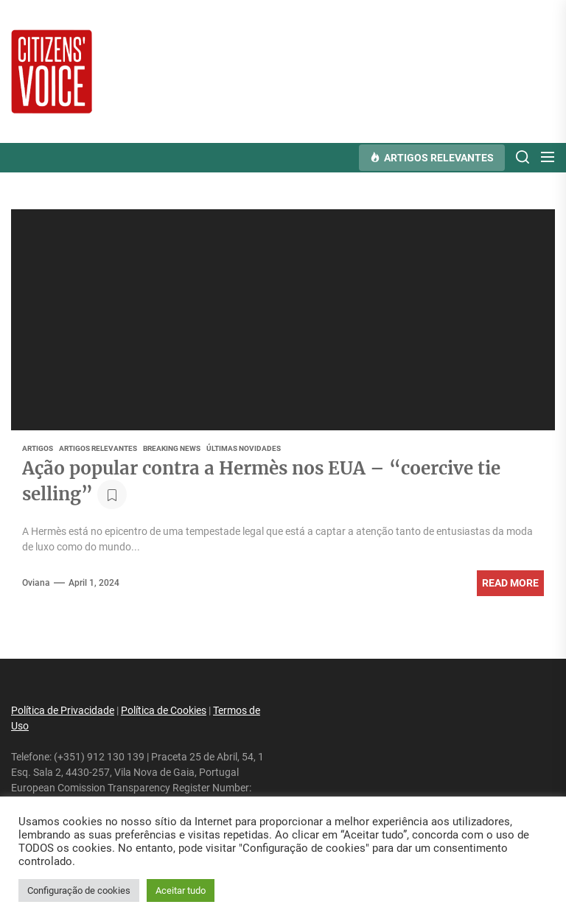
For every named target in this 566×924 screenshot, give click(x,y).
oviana (36, 583)
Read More (510, 583)
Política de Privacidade (63, 710)
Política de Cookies (164, 710)
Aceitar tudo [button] (181, 890)
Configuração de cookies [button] (79, 890)
